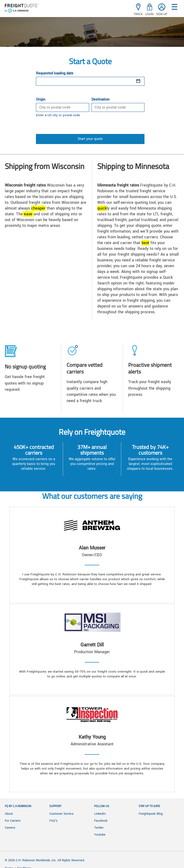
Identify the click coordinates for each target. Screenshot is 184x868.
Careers (10, 828)
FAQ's (53, 821)
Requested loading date (55, 73)
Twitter (99, 828)
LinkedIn (100, 814)
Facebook (101, 821)
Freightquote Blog (151, 814)
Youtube (100, 835)
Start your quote (90, 139)
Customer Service (61, 814)
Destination (101, 100)
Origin (41, 100)
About (9, 814)
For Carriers (13, 821)
